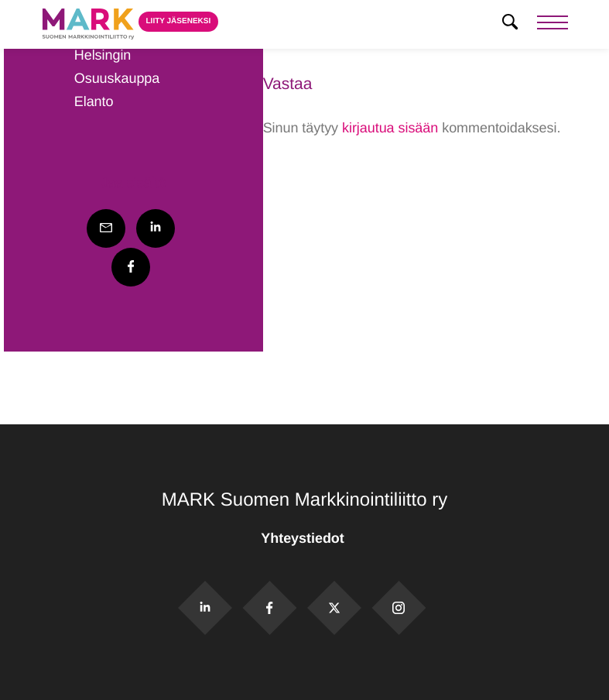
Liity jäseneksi (179, 21)
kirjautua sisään (390, 128)
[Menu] (553, 24)
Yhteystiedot (304, 538)
